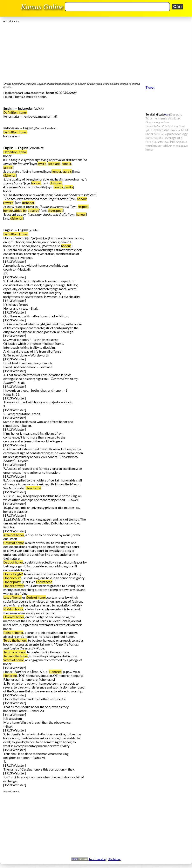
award (42, 164)
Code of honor (36, 597)
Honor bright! (13, 574)
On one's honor (14, 617)
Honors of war (13, 586)
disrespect (55, 210)
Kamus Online (42, 7)
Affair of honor (14, 535)
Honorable (33, 488)
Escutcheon (44, 582)
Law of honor (12, 597)
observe (33, 210)
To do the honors (15, 640)
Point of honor (13, 632)
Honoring (10, 675)
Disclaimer (114, 859)
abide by (20, 210)
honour (66, 164)
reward (8, 203)
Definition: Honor (16, 234)
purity (69, 187)
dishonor (9, 175)
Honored (55, 672)
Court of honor (14, 543)
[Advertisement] (96, 51)
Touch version (97, 859)
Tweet (150, 87)
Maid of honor (13, 609)
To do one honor (15, 652)
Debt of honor (13, 562)
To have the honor (16, 656)
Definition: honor (15, 112)
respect (83, 207)
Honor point (12, 582)
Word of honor (14, 660)
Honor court (12, 578)
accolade (54, 164)
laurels (8, 167)
